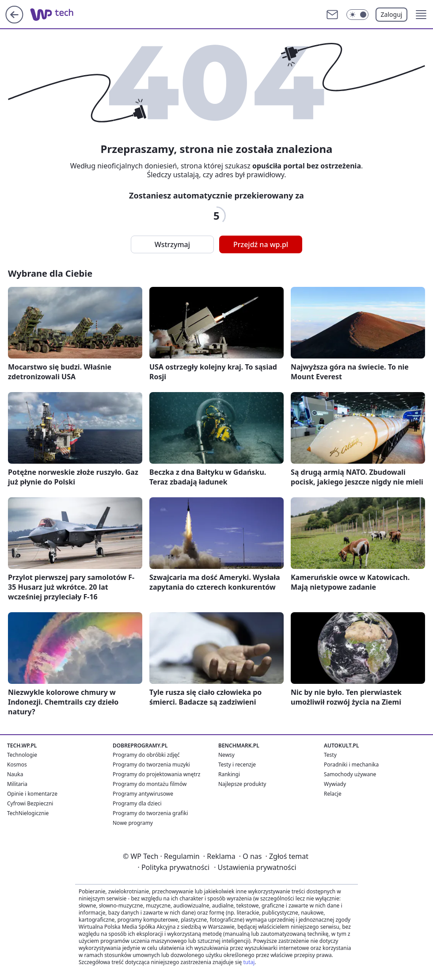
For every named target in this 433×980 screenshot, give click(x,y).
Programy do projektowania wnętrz (156, 774)
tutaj (249, 962)
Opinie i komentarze (32, 794)
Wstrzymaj (172, 244)
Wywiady (335, 784)
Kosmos (17, 765)
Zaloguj (392, 14)
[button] (421, 15)
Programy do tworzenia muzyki (151, 765)
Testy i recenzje (237, 765)
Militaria (17, 784)
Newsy (226, 755)
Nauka (15, 774)
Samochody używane (350, 774)
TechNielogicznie (28, 813)
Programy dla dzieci (137, 803)
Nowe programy (133, 823)
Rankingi (229, 774)
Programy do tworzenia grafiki (150, 813)
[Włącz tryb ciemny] (357, 15)
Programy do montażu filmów (150, 784)
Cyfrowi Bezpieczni (30, 803)
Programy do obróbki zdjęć (146, 755)
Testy (330, 755)
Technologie (22, 755)
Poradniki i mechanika (351, 765)
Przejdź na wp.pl (261, 244)
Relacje (333, 794)
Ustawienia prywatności (255, 867)
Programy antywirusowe (143, 794)
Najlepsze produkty (242, 784)
